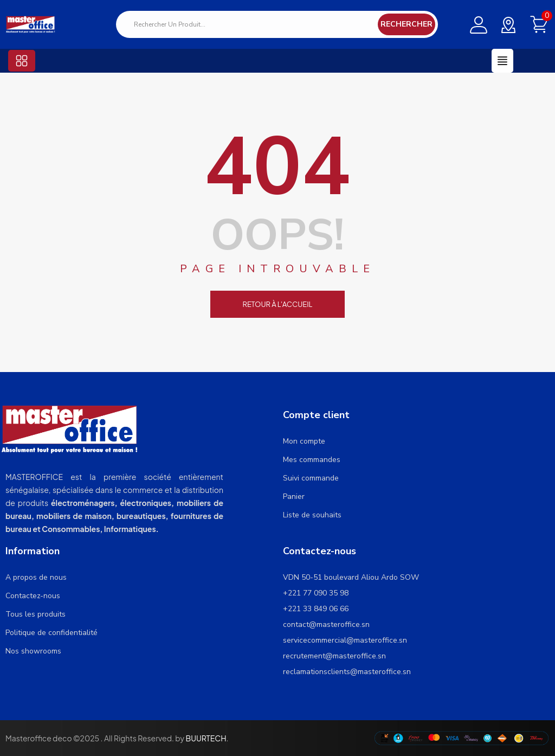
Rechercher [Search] (406, 24)
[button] (22, 61)
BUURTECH (206, 738)
